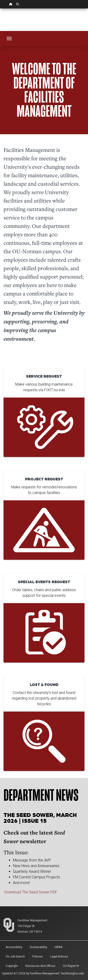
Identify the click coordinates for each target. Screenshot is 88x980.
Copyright (12, 966)
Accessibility (14, 947)
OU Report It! (71, 966)
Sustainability (38, 947)
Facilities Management (33, 920)
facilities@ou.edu (73, 973)
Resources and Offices (40, 966)
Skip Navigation (0, 9)
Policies (38, 957)
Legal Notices (59, 957)
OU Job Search (15, 957)
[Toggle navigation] (9, 38)
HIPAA (59, 947)
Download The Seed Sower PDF (31, 892)
